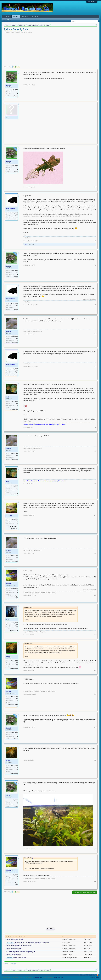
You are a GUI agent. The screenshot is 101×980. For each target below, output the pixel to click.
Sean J (8, 620)
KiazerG (23, 32)
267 (17, 404)
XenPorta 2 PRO (37, 978)
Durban (16, 96)
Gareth (8, 656)
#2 (95, 187)
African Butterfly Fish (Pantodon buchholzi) (19, 946)
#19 (95, 849)
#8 (95, 427)
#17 (95, 727)
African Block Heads (19, 958)
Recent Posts (50, 929)
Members (25, 17)
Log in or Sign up (92, 2)
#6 (95, 334)
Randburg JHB (14, 631)
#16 (95, 694)
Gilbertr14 (9, 583)
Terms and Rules (94, 978)
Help (87, 975)
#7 (95, 367)
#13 (95, 595)
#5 (95, 305)
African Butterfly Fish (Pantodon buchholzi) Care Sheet (32, 943)
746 (17, 590)
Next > (18, 67)
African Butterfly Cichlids (14, 949)
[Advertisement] (51, 49)
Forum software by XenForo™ (17, 978)
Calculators (34, 17)
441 (17, 92)
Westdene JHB (14, 409)
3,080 (16, 215)
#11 (95, 515)
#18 (95, 760)
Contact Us (82, 975)
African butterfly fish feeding (15, 940)
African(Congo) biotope (13, 955)
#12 (95, 553)
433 (17, 338)
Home (8, 17)
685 (17, 521)
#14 (95, 635)
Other (13, 32)
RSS (98, 975)
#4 (95, 265)
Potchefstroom (14, 669)
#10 (95, 484)
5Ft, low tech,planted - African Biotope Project (20, 952)
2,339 (16, 663)
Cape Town (15, 342)
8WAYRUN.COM (58, 978)
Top (95, 975)
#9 (95, 451)
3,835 (16, 625)
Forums (16, 17)
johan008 (9, 516)
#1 (95, 85)
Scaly (8, 397)
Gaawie (8, 332)
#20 (95, 881)
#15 (95, 670)
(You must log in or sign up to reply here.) (85, 892)
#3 (95, 241)
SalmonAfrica (10, 208)
